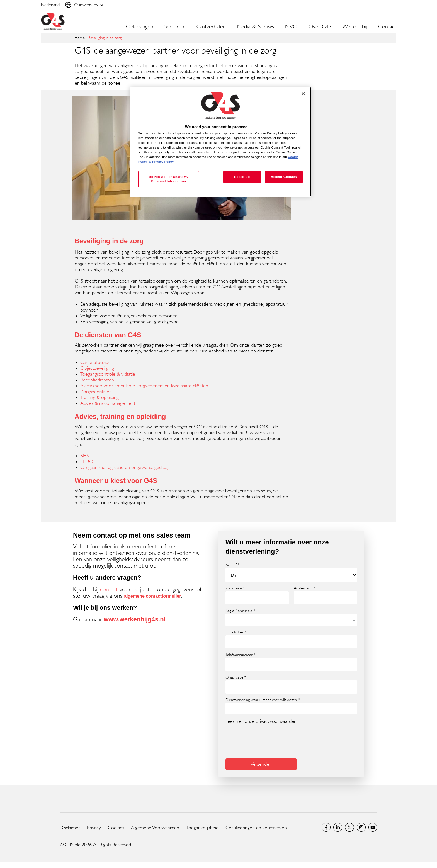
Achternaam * (305, 588)
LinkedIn (338, 827)
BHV (85, 456)
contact (109, 589)
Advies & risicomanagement (108, 403)
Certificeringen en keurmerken (256, 828)
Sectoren (174, 27)
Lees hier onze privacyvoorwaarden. (261, 721)
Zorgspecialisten (96, 392)
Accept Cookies (284, 177)
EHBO (87, 461)
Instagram (361, 827)
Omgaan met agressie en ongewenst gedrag (124, 467)
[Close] (303, 94)
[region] (220, 142)
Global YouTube (373, 827)
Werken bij (355, 27)
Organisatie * (236, 677)
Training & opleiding (99, 397)
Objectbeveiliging (97, 368)
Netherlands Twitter (349, 827)
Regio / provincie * (240, 611)
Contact (387, 27)
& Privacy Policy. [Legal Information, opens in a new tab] (162, 162)
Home (80, 37)
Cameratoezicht (96, 362)
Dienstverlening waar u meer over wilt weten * (263, 700)
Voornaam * (235, 588)
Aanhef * (232, 565)
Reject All (242, 177)
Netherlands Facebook (326, 827)
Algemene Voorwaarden (155, 828)
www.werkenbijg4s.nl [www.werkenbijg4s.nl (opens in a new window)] (135, 619)
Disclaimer (70, 828)
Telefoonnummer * (241, 655)
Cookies (116, 828)
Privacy (94, 828)
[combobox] (291, 620)
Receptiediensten (97, 380)
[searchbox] (231, 708)
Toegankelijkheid (202, 828)
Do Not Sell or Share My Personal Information (169, 179)
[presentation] (268, 741)
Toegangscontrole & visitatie (108, 374)
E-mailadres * (236, 632)
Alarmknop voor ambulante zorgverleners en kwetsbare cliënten (144, 386)
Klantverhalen (211, 27)
